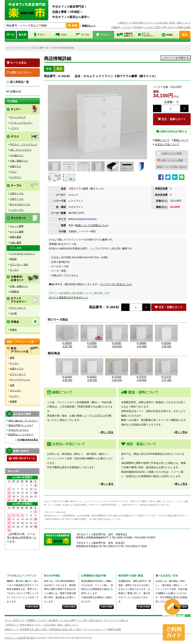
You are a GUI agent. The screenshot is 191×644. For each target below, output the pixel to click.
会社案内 (138, 27)
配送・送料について (180, 23)
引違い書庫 (16, 243)
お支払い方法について (166, 144)
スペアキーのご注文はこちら (116, 284)
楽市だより (19, 620)
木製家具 (14, 292)
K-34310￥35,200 (92, 377)
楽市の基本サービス (143, 23)
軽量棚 (13, 401)
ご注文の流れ (161, 23)
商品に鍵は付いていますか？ (23, 421)
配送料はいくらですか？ (21, 434)
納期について (161, 140)
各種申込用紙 (184, 27)
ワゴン (13, 172)
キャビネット (23, 48)
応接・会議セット (19, 286)
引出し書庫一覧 (40, 48)
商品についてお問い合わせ (172, 167)
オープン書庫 (17, 232)
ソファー (14, 128)
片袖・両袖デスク (19, 161)
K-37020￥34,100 (117, 377)
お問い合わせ (168, 27)
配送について (180, 140)
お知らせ (14, 91)
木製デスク (16, 166)
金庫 (12, 385)
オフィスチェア (18, 117)
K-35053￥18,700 (67, 343)
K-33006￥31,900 (141, 343)
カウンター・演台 (19, 264)
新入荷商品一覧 (18, 82)
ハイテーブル (17, 210)
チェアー (14, 396)
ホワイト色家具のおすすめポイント (69, 298)
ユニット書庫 (17, 226)
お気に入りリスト (19, 72)
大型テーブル (17, 193)
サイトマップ (111, 620)
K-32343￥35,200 (166, 343)
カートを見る (17, 63)
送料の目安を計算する (172, 132)
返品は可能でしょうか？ (21, 425)
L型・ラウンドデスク (21, 150)
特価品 (13, 330)
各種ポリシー (12, 629)
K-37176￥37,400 (166, 377)
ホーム (10, 48)
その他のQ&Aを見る (28, 440)
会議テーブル (17, 369)
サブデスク (16, 177)
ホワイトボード (18, 308)
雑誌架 (13, 259)
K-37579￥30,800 (141, 377)
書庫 (12, 358)
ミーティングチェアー (21, 123)
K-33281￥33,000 (117, 343)
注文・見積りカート (172, 119)
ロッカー (14, 270)
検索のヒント (89, 26)
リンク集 (82, 620)
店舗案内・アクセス (121, 27)
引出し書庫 (16, 248)
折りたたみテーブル (20, 204)
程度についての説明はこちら (91, 225)
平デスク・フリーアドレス (24, 144)
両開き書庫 (16, 237)
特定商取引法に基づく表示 (34, 629)
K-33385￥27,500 (92, 343)
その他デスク (17, 155)
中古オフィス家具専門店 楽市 (20, 638)
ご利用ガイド (124, 23)
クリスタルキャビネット (22, 254)
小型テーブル (17, 199)
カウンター (16, 390)
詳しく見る (107, 432)
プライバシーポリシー (94, 629)
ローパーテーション (20, 380)
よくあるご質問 (152, 27)
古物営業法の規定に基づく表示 (65, 629)
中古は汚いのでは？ (19, 430)
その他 (13, 313)
